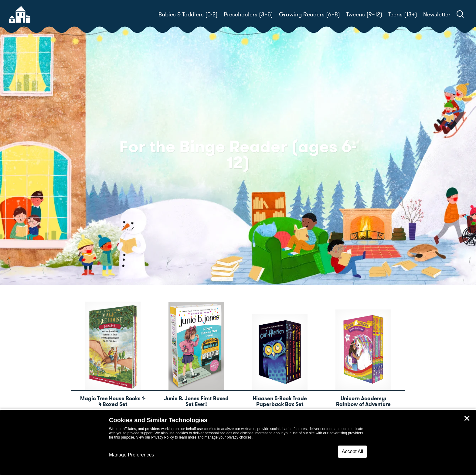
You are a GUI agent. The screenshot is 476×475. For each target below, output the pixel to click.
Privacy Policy (163, 437)
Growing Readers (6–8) (309, 14)
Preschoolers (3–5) (248, 14)
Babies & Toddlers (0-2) (188, 14)
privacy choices (239, 437)
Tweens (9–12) (364, 14)
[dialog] (238, 443)
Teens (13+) (403, 14)
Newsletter (437, 14)
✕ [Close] (467, 419)
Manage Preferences (132, 455)
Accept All (352, 451)
